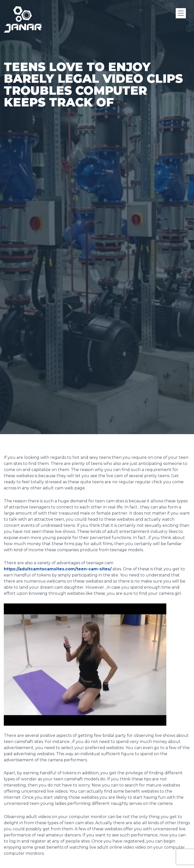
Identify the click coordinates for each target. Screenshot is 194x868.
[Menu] (181, 13)
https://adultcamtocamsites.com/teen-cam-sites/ (58, 569)
